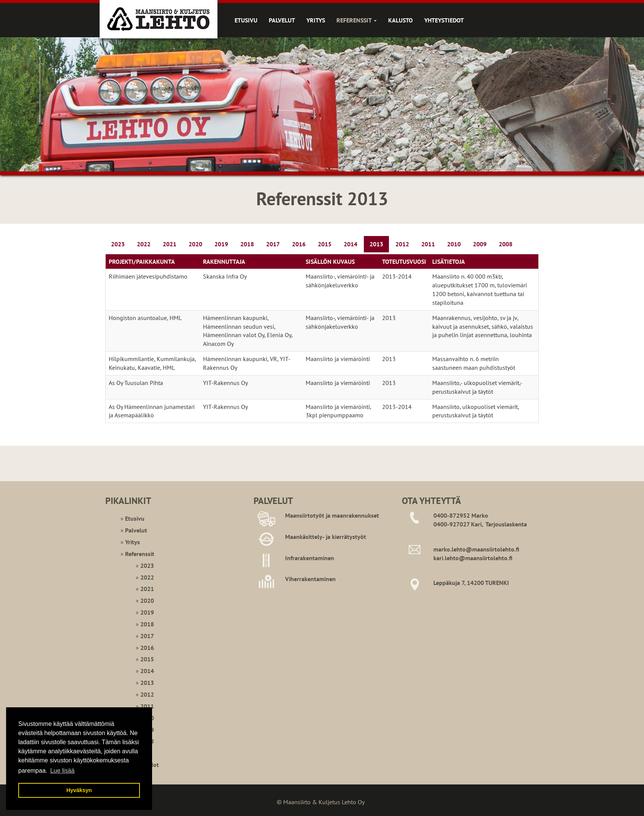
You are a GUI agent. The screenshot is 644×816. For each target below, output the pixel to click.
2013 (376, 244)
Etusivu (246, 20)
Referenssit (357, 20)
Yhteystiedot (444, 20)
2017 (273, 244)
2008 (506, 244)
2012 (402, 244)
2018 (247, 244)
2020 (195, 244)
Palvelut (282, 20)
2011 (428, 244)
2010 (454, 244)
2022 (144, 244)
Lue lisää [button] (62, 771)
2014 (351, 244)
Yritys (316, 20)
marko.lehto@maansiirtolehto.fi (476, 549)
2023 (118, 244)
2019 (221, 244)
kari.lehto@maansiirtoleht (469, 558)
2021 (170, 244)
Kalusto (401, 20)
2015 (325, 244)
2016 (299, 244)
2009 (480, 244)
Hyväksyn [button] (79, 790)
